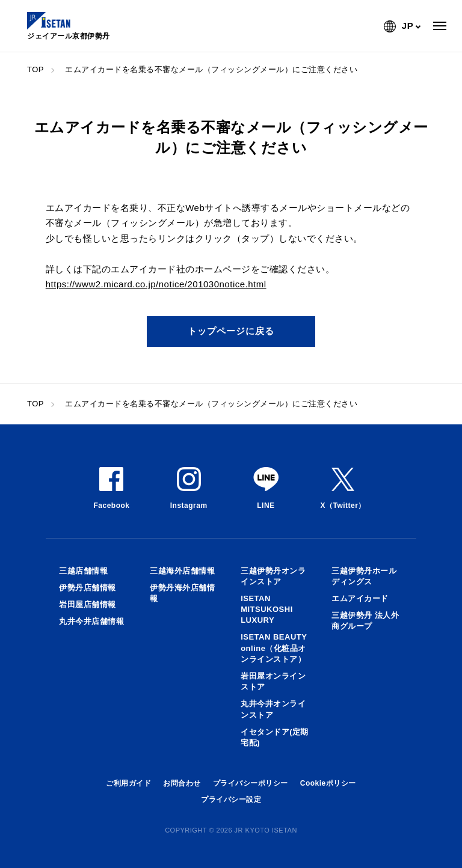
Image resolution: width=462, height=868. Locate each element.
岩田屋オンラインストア (273, 681)
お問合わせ (182, 783)
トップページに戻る (231, 331)
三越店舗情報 (83, 571)
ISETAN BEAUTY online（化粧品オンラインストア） (274, 648)
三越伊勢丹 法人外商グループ (365, 621)
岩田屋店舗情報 (88, 604)
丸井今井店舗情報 (91, 621)
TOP (35, 69)
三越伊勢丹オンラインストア (273, 576)
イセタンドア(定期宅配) (275, 737)
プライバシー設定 (231, 799)
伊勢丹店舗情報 (88, 588)
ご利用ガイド (128, 783)
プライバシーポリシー (251, 783)
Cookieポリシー (328, 783)
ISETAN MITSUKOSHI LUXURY (267, 609)
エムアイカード (360, 598)
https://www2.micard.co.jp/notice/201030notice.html (156, 284)
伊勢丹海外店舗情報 (182, 593)
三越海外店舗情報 (182, 571)
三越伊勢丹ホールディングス (364, 576)
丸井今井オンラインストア (273, 709)
